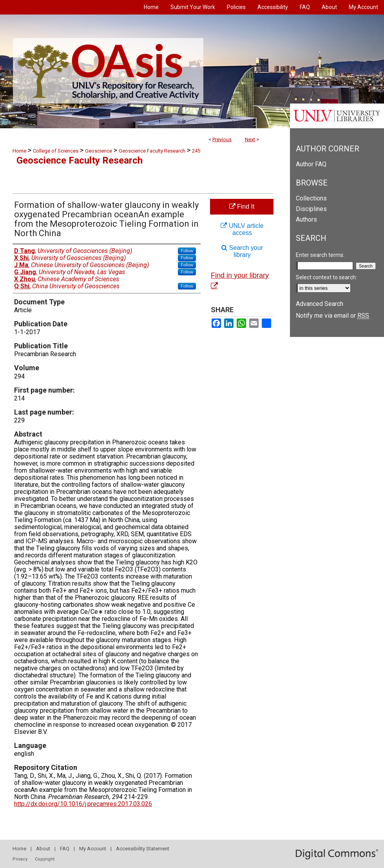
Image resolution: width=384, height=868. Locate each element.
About (43, 849)
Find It (242, 207)
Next (250, 139)
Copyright (45, 859)
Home (19, 151)
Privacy (20, 859)
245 (196, 151)
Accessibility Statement (143, 849)
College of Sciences (56, 151)
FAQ (65, 849)
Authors (306, 219)
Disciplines (311, 209)
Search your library (242, 251)
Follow (187, 251)
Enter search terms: (320, 255)
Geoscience (99, 151)
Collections (311, 198)
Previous (222, 139)
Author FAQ (311, 164)
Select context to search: (326, 277)
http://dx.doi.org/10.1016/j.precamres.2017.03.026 (83, 804)
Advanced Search (320, 304)
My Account (93, 849)
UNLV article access (242, 229)
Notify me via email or (332, 316)
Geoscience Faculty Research (152, 151)
